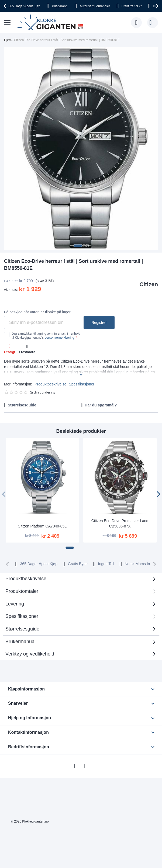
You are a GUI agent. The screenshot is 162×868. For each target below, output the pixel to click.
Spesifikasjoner (82, 384)
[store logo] (51, 23)
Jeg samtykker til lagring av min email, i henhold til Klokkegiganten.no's (46, 335)
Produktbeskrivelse (50, 384)
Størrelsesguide (22, 405)
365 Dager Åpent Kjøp (39, 564)
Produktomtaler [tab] (22, 591)
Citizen (149, 284)
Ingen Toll (106, 564)
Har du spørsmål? (101, 405)
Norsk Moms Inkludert (143, 564)
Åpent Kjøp (24, 6)
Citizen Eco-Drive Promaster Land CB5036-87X (120, 523)
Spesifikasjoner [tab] (22, 616)
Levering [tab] (15, 604)
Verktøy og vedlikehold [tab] (30, 654)
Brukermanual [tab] (20, 642)
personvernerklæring (59, 338)
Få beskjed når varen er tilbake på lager (37, 312)
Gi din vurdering (42, 392)
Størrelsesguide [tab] (22, 629)
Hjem (8, 40)
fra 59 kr (132, 6)
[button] (78, 246)
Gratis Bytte (78, 564)
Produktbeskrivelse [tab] (26, 579)
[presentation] (6, 6)
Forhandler (95, 6)
